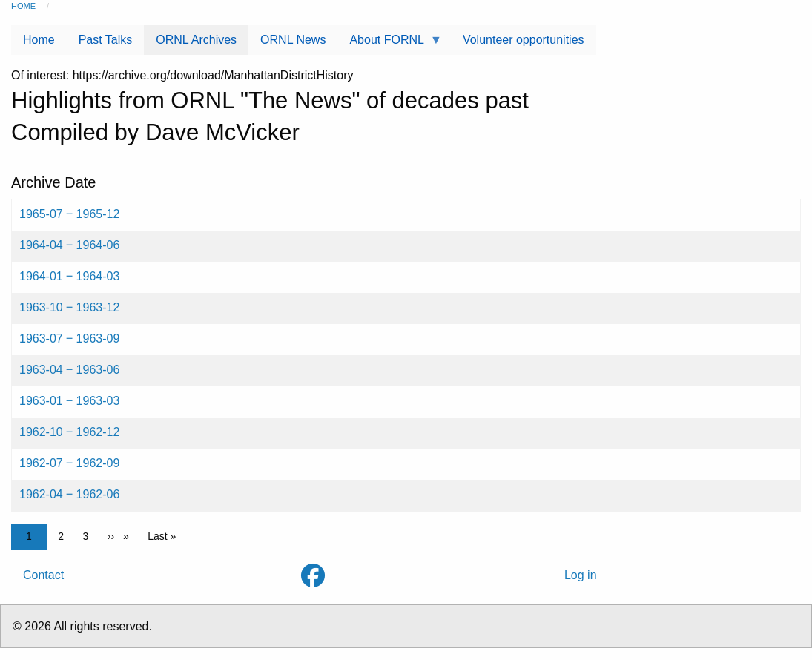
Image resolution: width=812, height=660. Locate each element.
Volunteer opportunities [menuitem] (524, 40)
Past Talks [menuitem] (106, 40)
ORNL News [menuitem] (293, 40)
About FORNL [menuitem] (389, 44)
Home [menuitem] (39, 40)
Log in (581, 575)
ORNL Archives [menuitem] (196, 40)
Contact (43, 575)
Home (23, 6)
